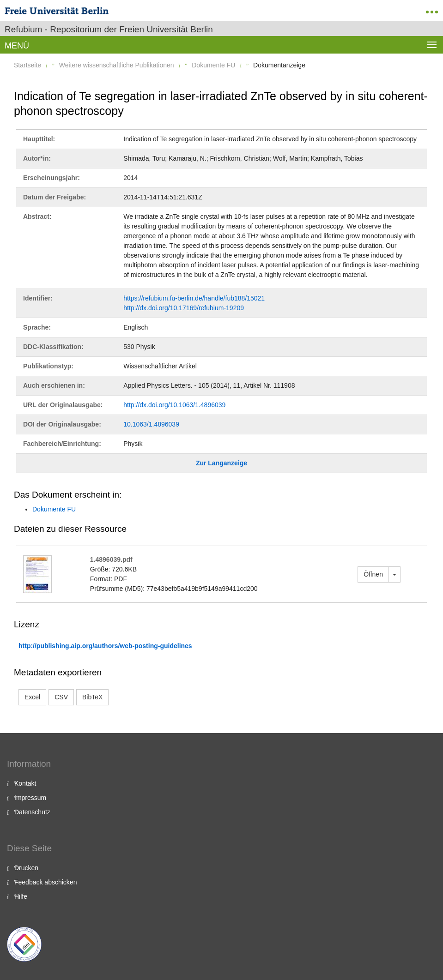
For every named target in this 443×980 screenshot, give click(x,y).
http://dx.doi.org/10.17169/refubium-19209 (184, 308)
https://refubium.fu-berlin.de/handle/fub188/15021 (194, 298)
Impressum (30, 798)
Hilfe (21, 896)
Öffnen (373, 574)
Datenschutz (32, 812)
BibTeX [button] (92, 697)
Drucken (26, 868)
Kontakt (25, 783)
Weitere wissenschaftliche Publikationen (117, 65)
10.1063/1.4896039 (151, 424)
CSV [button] (61, 697)
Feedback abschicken (46, 882)
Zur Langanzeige (221, 463)
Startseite (27, 65)
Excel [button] (32, 697)
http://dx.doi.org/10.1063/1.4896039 (174, 405)
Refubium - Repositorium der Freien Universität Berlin (109, 29)
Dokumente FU (213, 65)
